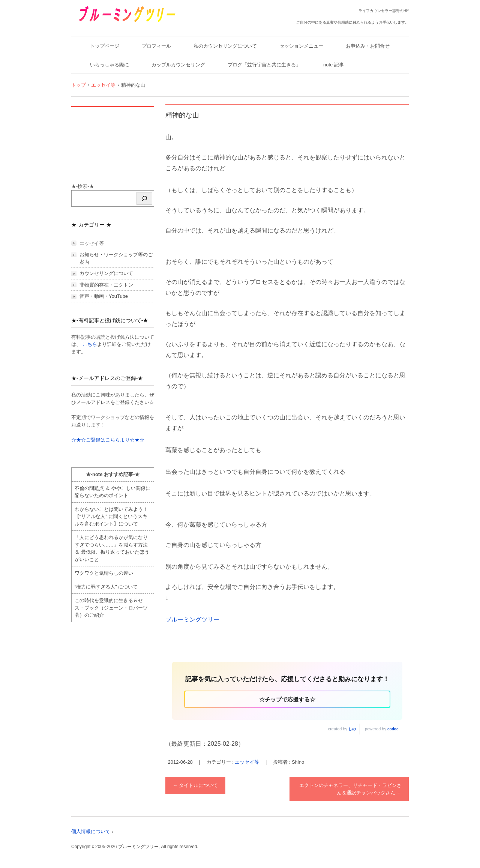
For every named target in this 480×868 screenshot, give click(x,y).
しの (352, 729)
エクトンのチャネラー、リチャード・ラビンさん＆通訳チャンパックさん (350, 789)
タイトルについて (196, 785)
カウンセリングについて (106, 273)
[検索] (144, 198)
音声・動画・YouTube (104, 296)
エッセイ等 (247, 762)
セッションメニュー (301, 46)
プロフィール (156, 46)
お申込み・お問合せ (368, 46)
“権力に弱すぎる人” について (106, 587)
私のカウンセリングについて (225, 46)
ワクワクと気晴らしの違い (104, 573)
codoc (393, 729)
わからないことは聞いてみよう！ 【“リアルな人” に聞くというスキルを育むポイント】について (111, 517)
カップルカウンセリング (178, 65)
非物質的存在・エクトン (106, 285)
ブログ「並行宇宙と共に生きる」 (264, 65)
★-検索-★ (83, 186)
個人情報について (91, 831)
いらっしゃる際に (109, 65)
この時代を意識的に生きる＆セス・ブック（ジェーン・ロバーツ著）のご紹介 (111, 608)
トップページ (105, 46)
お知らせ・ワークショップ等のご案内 (116, 258)
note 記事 (334, 65)
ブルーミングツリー (104, 27)
